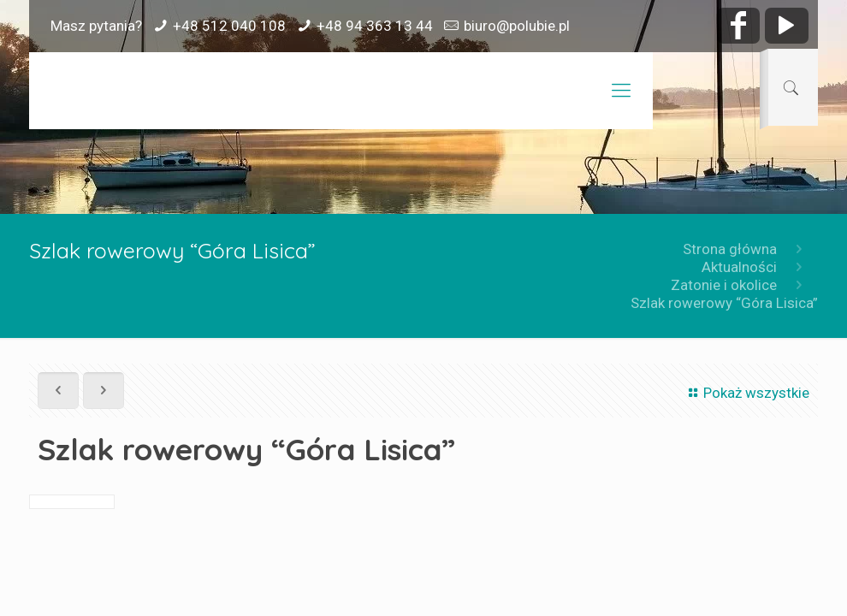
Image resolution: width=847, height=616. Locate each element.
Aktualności (739, 267)
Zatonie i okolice (724, 285)
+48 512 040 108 (229, 26)
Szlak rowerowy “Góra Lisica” (724, 303)
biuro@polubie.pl (517, 26)
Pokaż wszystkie (746, 393)
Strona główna (730, 249)
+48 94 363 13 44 (375, 26)
